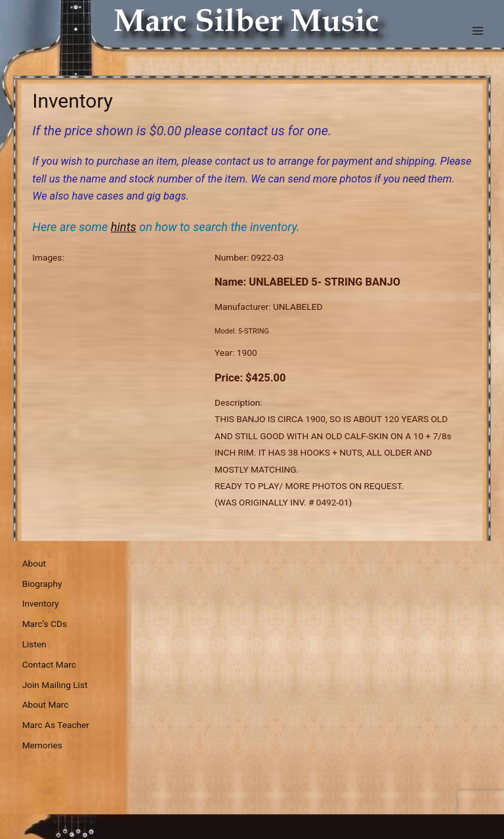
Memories (42, 745)
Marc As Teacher (56, 725)
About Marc (46, 704)
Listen (34, 644)
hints (124, 227)
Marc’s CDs (45, 624)
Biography (42, 584)
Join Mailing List (55, 685)
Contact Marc (49, 664)
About (34, 563)
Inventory (41, 603)
